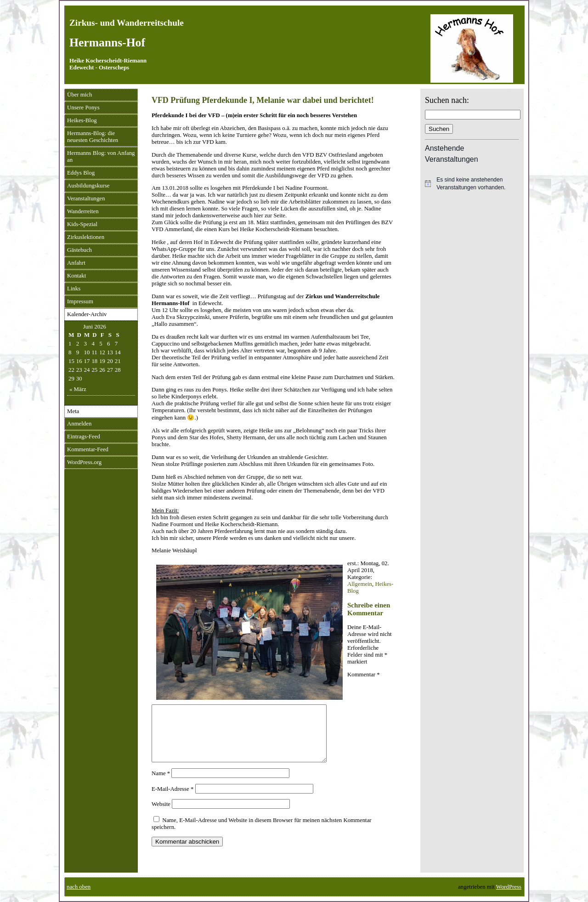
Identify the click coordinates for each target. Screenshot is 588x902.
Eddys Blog (81, 173)
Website (161, 815)
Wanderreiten (83, 211)
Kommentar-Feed (88, 449)
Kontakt (76, 276)
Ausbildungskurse (88, 186)
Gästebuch (79, 250)
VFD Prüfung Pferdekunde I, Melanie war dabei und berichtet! (263, 100)
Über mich (79, 95)
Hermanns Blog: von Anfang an (101, 156)
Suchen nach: (447, 100)
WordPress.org (84, 462)
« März (78, 389)
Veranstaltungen (86, 199)
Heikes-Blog (82, 120)
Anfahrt (76, 263)
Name (161, 784)
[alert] (472, 184)
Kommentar (364, 675)
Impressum (80, 301)
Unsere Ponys (83, 108)
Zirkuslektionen (86, 237)
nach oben (79, 887)
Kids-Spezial (82, 224)
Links (74, 289)
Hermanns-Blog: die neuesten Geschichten (93, 137)
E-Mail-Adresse (172, 800)
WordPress (509, 887)
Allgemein (360, 584)
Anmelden (79, 424)
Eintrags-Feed (84, 437)
